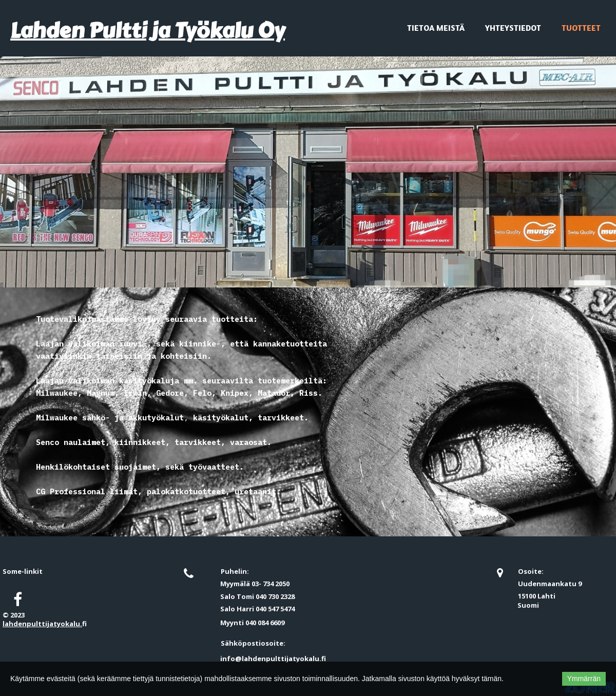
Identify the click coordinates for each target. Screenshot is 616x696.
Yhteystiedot (513, 28)
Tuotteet (581, 28)
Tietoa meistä (436, 28)
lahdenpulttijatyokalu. (42, 624)
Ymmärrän (584, 679)
